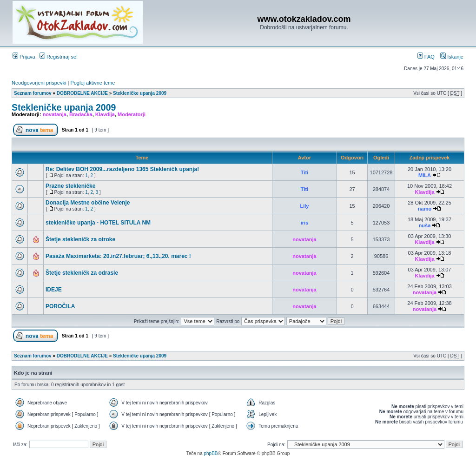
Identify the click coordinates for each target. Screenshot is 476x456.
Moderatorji (132, 114)
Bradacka (81, 114)
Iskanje (452, 57)
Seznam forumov (33, 93)
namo (425, 209)
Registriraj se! (59, 57)
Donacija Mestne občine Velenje (88, 203)
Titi (304, 172)
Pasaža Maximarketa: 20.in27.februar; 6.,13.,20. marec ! (118, 256)
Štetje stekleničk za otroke (80, 239)
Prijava (24, 57)
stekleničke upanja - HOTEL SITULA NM (98, 223)
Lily (305, 206)
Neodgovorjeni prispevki (39, 83)
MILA (425, 175)
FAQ (426, 57)
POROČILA (60, 306)
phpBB (211, 453)
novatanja (55, 114)
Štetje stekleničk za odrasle (82, 273)
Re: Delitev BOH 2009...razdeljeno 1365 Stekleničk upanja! (122, 169)
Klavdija (105, 114)
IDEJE (54, 290)
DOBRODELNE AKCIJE (82, 93)
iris (305, 223)
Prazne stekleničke (70, 186)
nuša (425, 225)
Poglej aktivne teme (93, 83)
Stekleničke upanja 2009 (140, 93)
